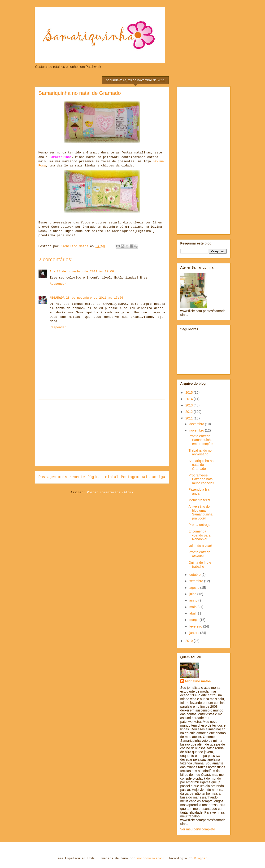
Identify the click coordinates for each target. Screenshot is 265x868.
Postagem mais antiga (143, 477)
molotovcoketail (151, 858)
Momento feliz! (199, 500)
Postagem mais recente (62, 477)
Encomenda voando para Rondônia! (199, 535)
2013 (189, 405)
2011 (189, 418)
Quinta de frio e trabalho (200, 565)
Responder (58, 284)
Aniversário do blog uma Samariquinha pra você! (200, 512)
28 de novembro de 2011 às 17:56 (95, 298)
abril (193, 613)
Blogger (201, 858)
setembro (197, 581)
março (194, 620)
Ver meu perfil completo (198, 829)
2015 (189, 393)
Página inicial (103, 477)
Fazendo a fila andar (199, 491)
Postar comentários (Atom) (110, 492)
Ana (53, 272)
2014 (189, 399)
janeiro (195, 633)
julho (193, 594)
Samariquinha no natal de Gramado (201, 465)
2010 (189, 641)
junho (194, 600)
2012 (189, 412)
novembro (197, 430)
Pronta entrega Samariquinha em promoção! (201, 440)
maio (193, 607)
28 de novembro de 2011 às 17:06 (85, 272)
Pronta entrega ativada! (199, 554)
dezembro (197, 424)
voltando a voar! (200, 546)
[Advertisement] (102, 433)
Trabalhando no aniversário (200, 452)
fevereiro (196, 626)
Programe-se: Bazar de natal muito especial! (201, 479)
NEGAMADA (57, 298)
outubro (195, 575)
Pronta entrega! (200, 525)
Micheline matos (198, 681)
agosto (195, 588)
